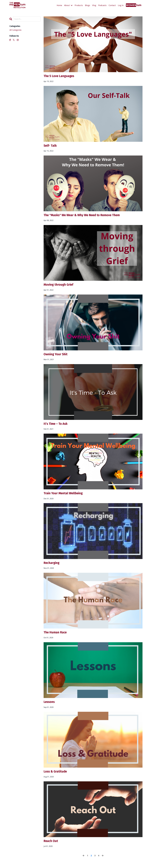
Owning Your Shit (56, 355)
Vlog (94, 5)
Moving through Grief (59, 285)
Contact (112, 5)
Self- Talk (51, 146)
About (68, 5)
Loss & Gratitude (56, 773)
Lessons (50, 703)
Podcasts (102, 5)
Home (59, 5)
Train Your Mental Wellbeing (64, 494)
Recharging (52, 564)
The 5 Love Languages (60, 76)
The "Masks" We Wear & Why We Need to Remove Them (84, 215)
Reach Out (51, 843)
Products (79, 5)
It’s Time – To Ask (56, 425)
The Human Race (56, 634)
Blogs (88, 5)
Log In (121, 5)
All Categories (16, 30)
